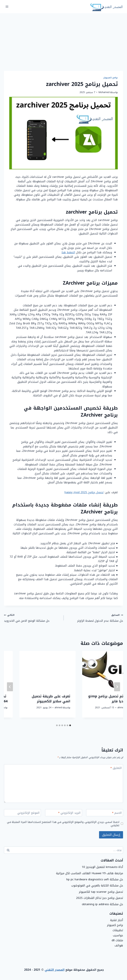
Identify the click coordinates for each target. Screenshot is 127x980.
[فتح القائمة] (7, 7)
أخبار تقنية (117, 920)
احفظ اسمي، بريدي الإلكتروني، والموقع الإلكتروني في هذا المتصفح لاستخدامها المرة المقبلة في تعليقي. (63, 824)
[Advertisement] (63, 38)
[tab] (70, 725)
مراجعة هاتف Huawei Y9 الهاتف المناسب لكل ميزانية (90, 873)
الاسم (117, 813)
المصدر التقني (55, 970)
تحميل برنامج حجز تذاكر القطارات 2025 (100, 898)
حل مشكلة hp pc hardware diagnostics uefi (95, 879)
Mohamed (104, 92)
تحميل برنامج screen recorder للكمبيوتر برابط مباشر (98, 701)
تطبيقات (118, 930)
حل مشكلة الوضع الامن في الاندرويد (32, 618)
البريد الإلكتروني (69, 813)
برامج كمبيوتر (111, 78)
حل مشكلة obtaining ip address (102, 904)
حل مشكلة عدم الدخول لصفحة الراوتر (95, 618)
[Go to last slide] (117, 687)
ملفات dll (117, 940)
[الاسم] (105, 813)
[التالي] (10, 687)
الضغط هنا (68, 252)
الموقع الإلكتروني (28, 813)
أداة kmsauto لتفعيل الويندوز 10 (102, 867)
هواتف (119, 945)
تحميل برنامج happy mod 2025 (84, 492)
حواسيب (118, 935)
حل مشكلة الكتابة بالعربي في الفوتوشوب (97, 885)
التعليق (116, 768)
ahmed (106, 713)
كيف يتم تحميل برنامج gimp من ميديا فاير (32, 699)
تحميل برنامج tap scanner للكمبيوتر (101, 892)
